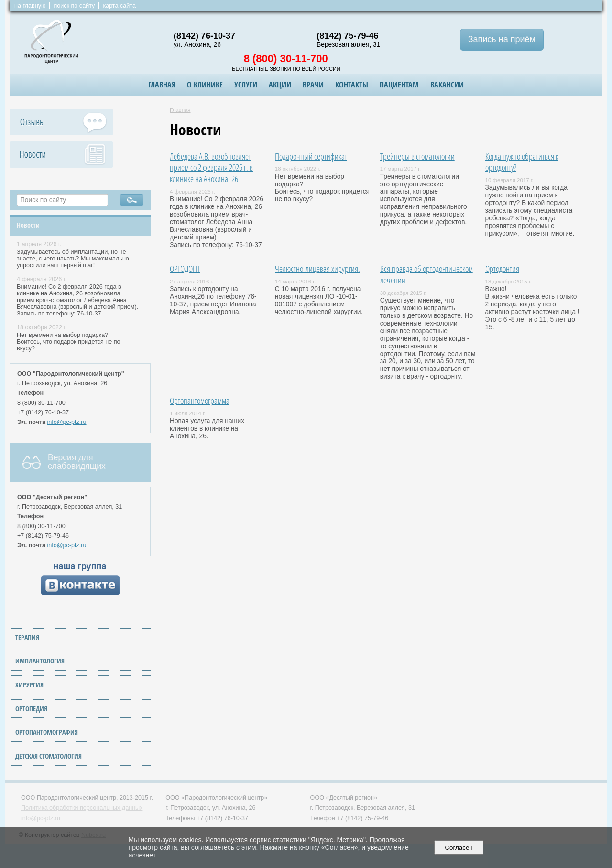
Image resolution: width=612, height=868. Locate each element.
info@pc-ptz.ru (67, 422)
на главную (30, 6)
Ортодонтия (502, 268)
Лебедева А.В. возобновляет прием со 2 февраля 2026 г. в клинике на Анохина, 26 (211, 168)
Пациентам (399, 85)
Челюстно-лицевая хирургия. (317, 268)
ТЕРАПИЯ (27, 637)
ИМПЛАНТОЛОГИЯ (40, 661)
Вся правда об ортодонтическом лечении (426, 274)
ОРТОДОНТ (185, 268)
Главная (162, 85)
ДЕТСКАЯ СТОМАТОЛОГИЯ (49, 756)
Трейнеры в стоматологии (417, 156)
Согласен (459, 848)
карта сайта (119, 6)
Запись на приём (502, 39)
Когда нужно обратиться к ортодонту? (522, 162)
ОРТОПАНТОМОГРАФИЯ (47, 732)
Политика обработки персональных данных (82, 808)
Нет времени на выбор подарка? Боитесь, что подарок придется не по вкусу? (68, 342)
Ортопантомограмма (200, 400)
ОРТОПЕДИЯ (31, 709)
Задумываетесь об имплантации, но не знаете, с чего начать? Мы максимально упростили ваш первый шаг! (73, 259)
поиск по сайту (74, 6)
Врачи (313, 85)
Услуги (246, 85)
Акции (280, 85)
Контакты (352, 85)
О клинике (205, 85)
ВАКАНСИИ (447, 85)
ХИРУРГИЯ (29, 685)
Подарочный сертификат (311, 156)
